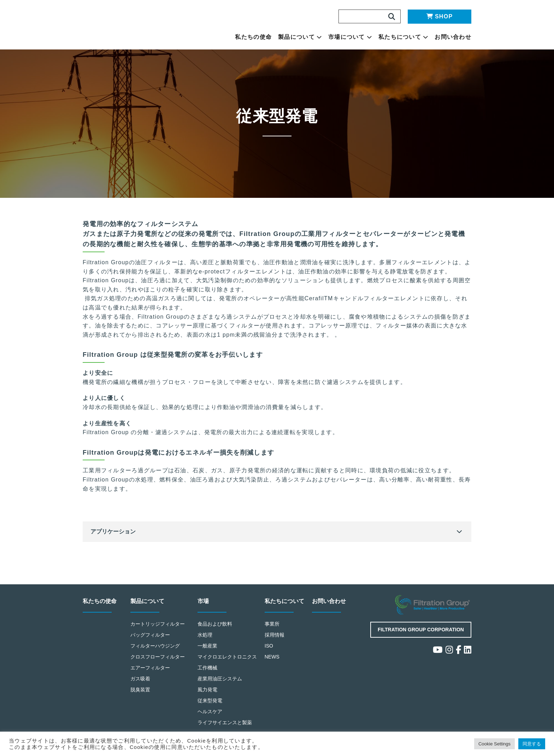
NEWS (272, 657)
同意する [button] (531, 744)
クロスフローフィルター (158, 657)
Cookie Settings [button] (489, 744)
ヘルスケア (210, 711)
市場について (350, 37)
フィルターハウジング (156, 646)
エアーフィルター (151, 668)
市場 (204, 602)
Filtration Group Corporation (421, 630)
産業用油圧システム (220, 679)
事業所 (272, 624)
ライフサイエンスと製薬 (225, 722)
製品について (300, 37)
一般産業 (208, 646)
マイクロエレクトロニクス (228, 657)
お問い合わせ (453, 37)
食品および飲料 (215, 624)
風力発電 (208, 690)
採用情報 (275, 635)
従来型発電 (210, 700)
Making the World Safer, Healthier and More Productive (137, 25)
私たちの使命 (253, 37)
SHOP (440, 16)
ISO (269, 646)
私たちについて (403, 37)
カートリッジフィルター (158, 624)
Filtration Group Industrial (433, 606)
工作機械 (208, 668)
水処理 (205, 635)
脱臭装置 (140, 690)
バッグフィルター (151, 635)
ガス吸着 (140, 679)
